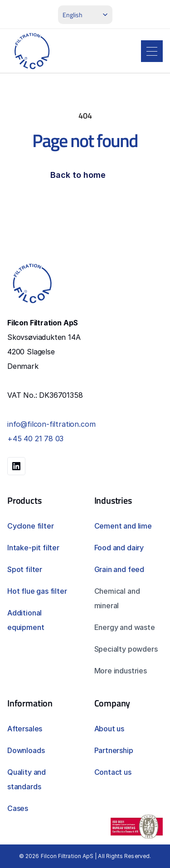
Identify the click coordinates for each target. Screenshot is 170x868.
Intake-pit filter (33, 548)
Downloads (26, 750)
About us (109, 729)
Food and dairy (119, 548)
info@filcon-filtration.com (51, 424)
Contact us (113, 772)
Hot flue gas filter (37, 591)
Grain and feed (119, 569)
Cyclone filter (30, 526)
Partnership (114, 750)
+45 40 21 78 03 (35, 439)
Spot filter (25, 569)
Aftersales (25, 729)
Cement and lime (123, 526)
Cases (18, 808)
